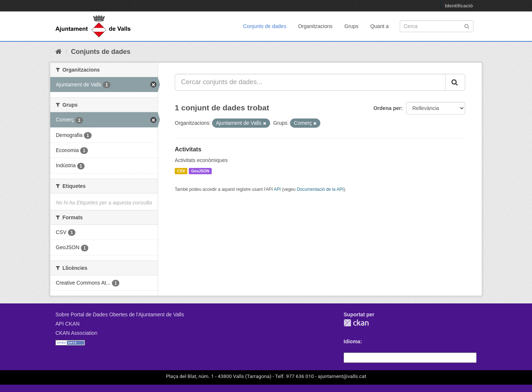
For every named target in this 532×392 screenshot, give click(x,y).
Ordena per (387, 108)
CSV (181, 171)
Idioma (352, 341)
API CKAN (67, 324)
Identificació (459, 6)
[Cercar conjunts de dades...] (310, 82)
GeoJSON (200, 171)
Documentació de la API (320, 189)
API (277, 189)
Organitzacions (315, 26)
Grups (351, 26)
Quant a (379, 26)
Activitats (188, 149)
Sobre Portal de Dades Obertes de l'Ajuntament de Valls (120, 314)
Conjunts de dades (265, 26)
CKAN (356, 323)
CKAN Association (76, 333)
